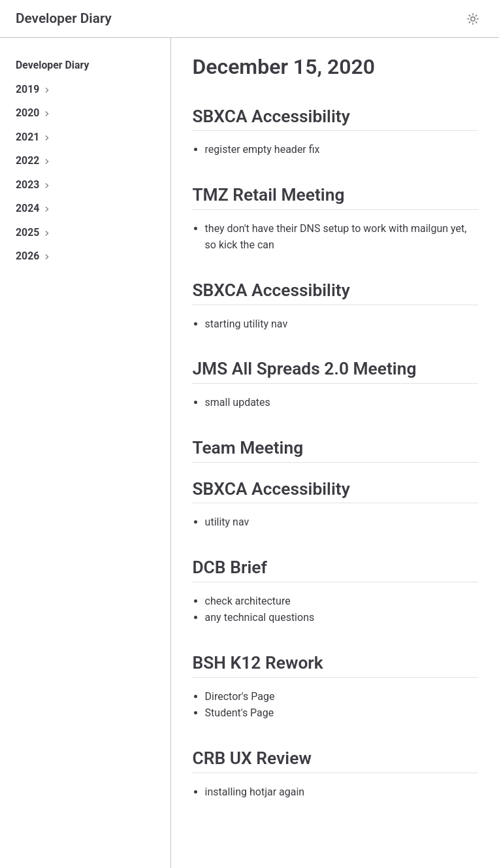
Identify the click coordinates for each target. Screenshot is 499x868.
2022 (34, 160)
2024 (34, 208)
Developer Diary (52, 65)
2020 (34, 113)
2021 (34, 137)
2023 (34, 185)
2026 (34, 256)
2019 (34, 89)
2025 (34, 232)
